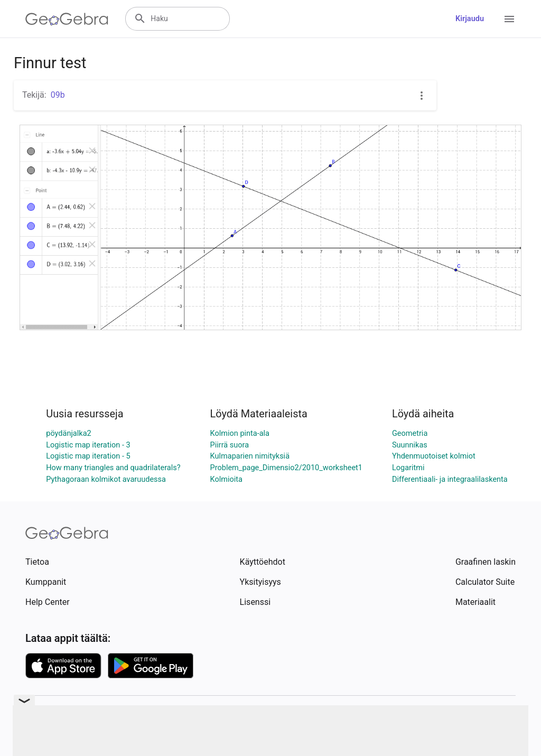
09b (58, 95)
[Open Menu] (509, 19)
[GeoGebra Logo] (67, 19)
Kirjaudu (470, 19)
